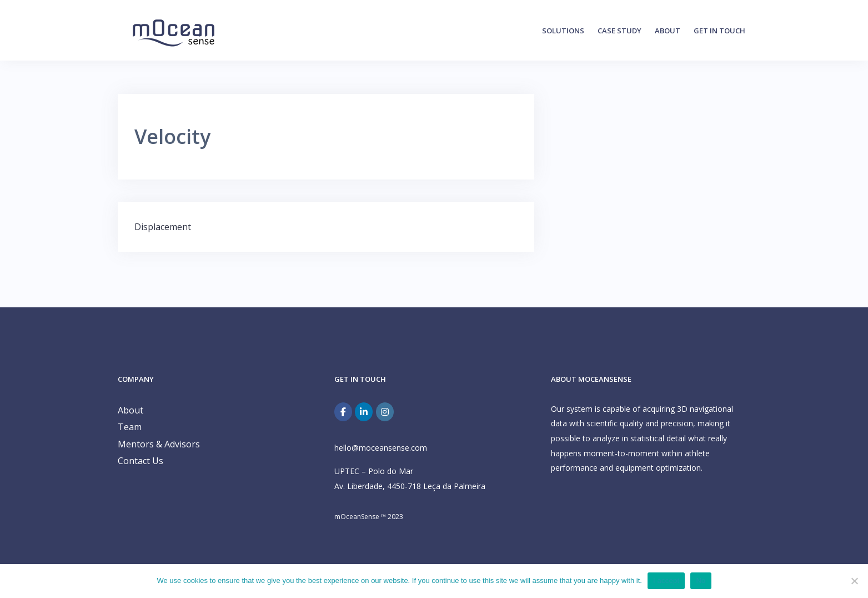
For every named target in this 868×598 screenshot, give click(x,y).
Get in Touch (719, 31)
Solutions (563, 31)
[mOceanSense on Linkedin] (364, 412)
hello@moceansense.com (381, 448)
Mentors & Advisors (159, 444)
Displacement (163, 227)
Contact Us (141, 461)
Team (130, 427)
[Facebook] (343, 412)
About (668, 31)
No (701, 580)
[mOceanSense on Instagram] (385, 412)
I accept (666, 580)
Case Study (619, 31)
